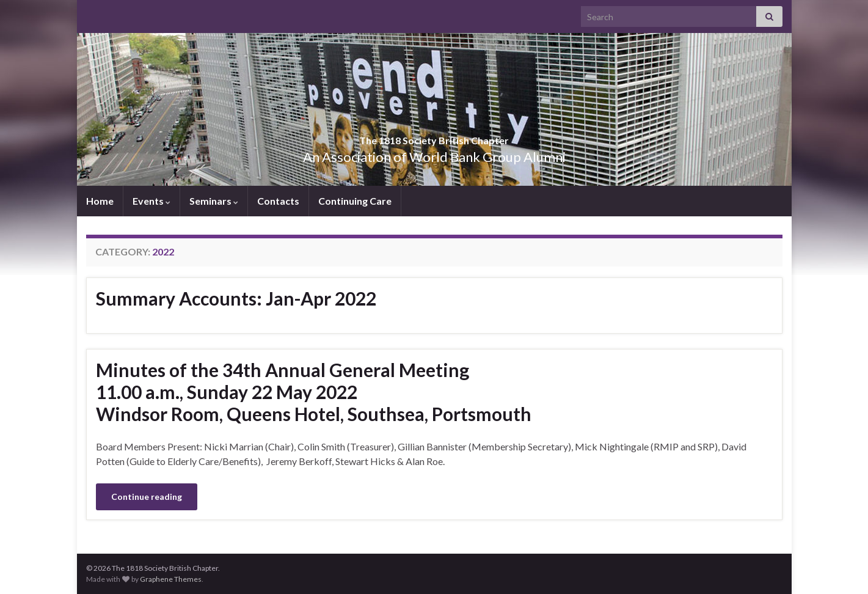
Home (100, 201)
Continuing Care (355, 201)
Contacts (278, 201)
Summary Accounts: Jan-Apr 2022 (236, 298)
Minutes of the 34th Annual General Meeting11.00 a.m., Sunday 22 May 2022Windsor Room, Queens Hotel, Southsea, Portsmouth (314, 392)
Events (151, 201)
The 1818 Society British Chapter (434, 137)
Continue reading (147, 497)
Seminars (214, 201)
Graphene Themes (171, 579)
